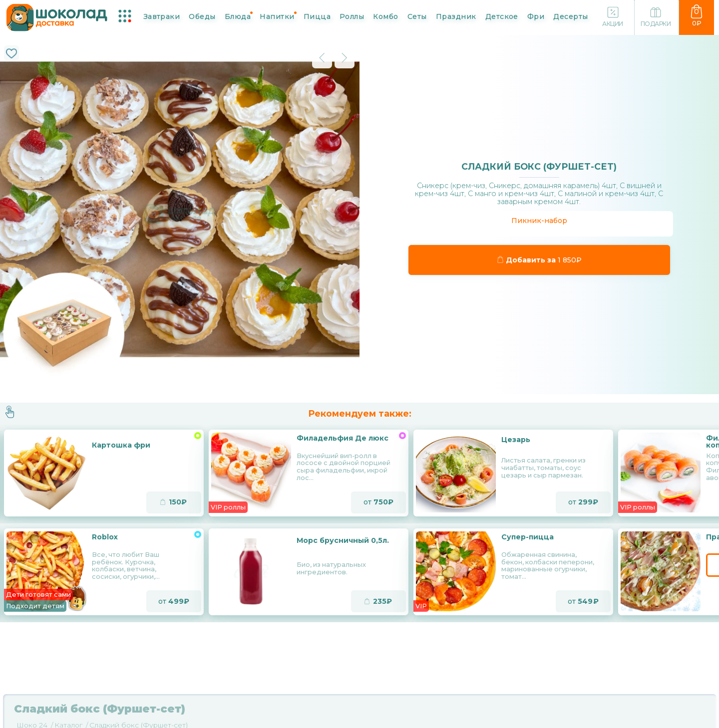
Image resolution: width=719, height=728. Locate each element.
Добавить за (539, 260)
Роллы (352, 16)
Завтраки (162, 16)
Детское (502, 16)
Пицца (317, 16)
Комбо (385, 16)
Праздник (456, 16)
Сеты (417, 16)
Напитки (277, 16)
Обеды (202, 16)
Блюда (238, 16)
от (379, 502)
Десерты (570, 16)
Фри (536, 16)
